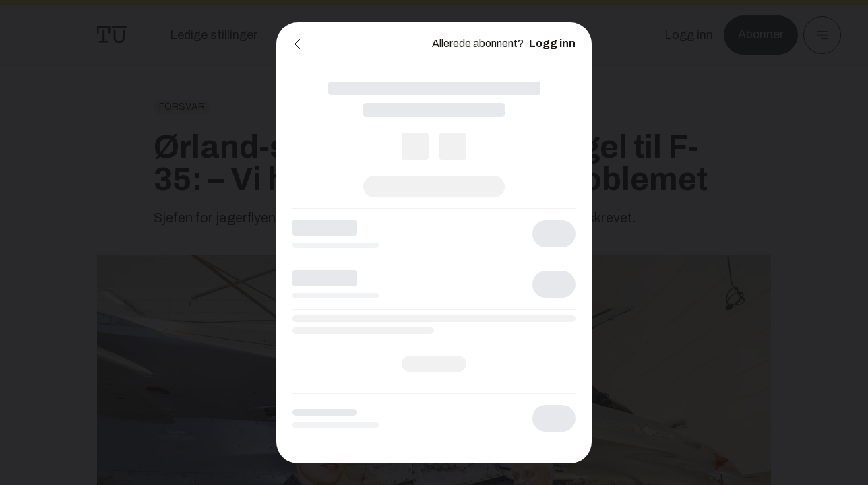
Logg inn (552, 43)
